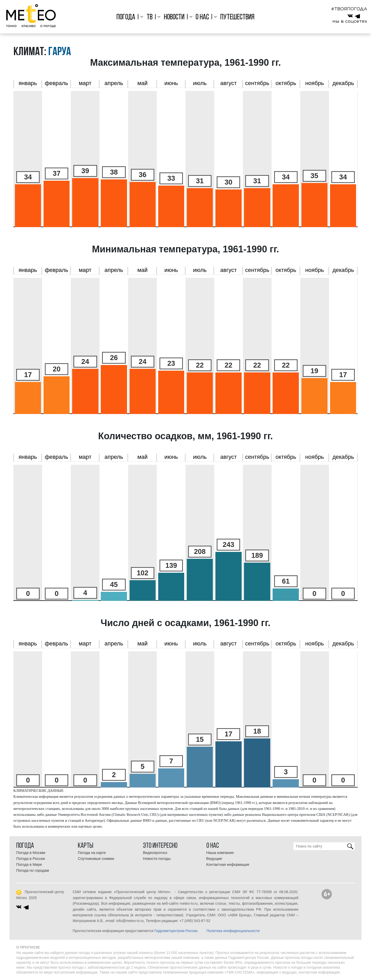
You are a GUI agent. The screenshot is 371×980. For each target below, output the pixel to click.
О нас (202, 17)
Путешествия (237, 17)
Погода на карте (92, 853)
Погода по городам (33, 870)
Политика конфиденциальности (233, 931)
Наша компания (220, 853)
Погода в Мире (29, 865)
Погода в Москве (31, 853)
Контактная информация (228, 865)
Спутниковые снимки (96, 859)
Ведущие (214, 859)
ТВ (150, 17)
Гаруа (60, 52)
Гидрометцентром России (176, 931)
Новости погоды (157, 859)
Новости (174, 17)
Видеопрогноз (155, 853)
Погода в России (31, 859)
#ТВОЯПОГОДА (349, 9)
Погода (126, 17)
